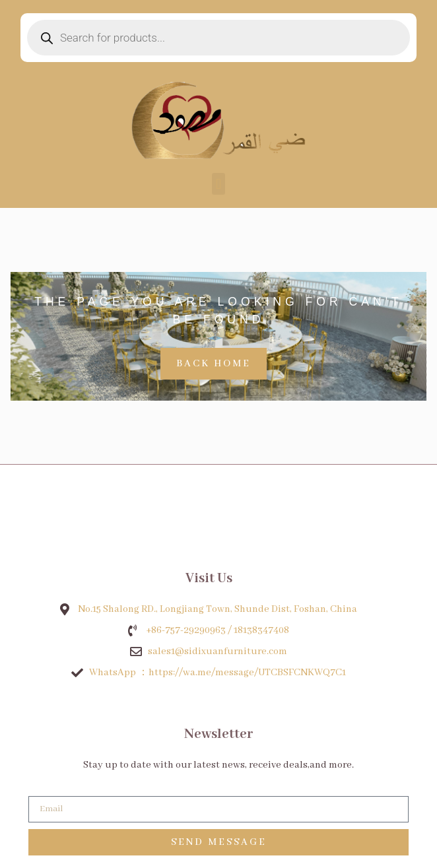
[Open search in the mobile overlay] (218, 38)
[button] (218, 184)
